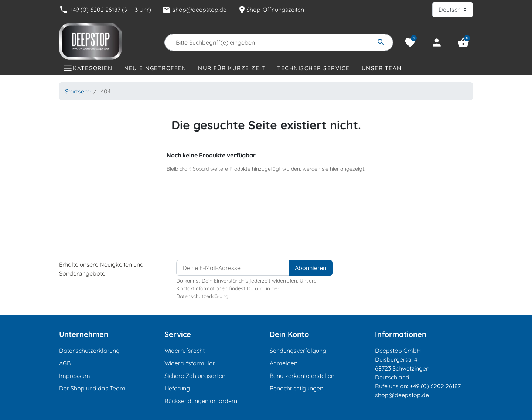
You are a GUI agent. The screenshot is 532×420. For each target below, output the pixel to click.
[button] (463, 42)
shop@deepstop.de (194, 10)
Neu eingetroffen (155, 68)
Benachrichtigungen (296, 388)
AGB (65, 363)
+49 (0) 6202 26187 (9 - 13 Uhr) (105, 10)
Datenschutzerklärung (89, 351)
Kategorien (93, 68)
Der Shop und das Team (92, 388)
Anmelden (284, 363)
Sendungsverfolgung (298, 351)
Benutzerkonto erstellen (302, 376)
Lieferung (177, 388)
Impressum (75, 376)
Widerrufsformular (190, 363)
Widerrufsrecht (185, 351)
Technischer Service (313, 68)
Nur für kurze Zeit (232, 68)
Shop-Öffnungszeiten (271, 10)
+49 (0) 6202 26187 (435, 386)
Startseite (78, 91)
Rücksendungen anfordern (201, 401)
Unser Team (382, 68)
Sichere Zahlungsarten (195, 376)
